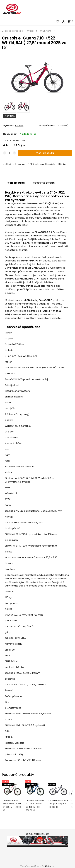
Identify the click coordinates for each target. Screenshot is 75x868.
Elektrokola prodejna (12, 31)
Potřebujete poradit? (44, 183)
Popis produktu (16, 183)
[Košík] (71, 21)
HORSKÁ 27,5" (45, 31)
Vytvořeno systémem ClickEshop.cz (38, 866)
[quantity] (10, 153)
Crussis (31, 31)
